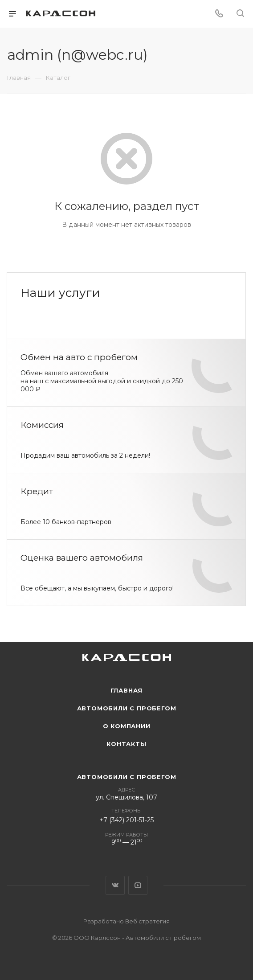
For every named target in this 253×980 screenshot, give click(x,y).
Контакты (126, 744)
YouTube (138, 885)
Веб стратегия (147, 921)
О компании (127, 726)
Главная (127, 690)
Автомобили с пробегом (127, 708)
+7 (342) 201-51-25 (126, 820)
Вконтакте (115, 885)
